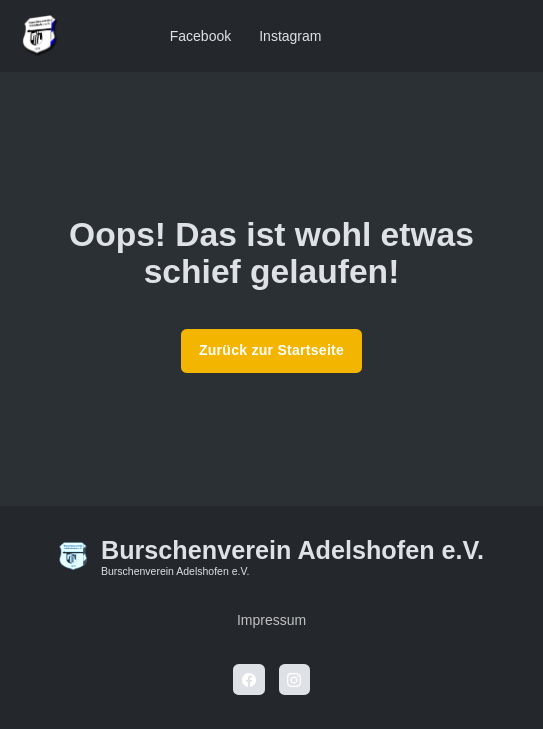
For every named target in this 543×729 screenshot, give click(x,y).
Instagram (290, 36)
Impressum (271, 620)
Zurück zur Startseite (271, 350)
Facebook (200, 36)
